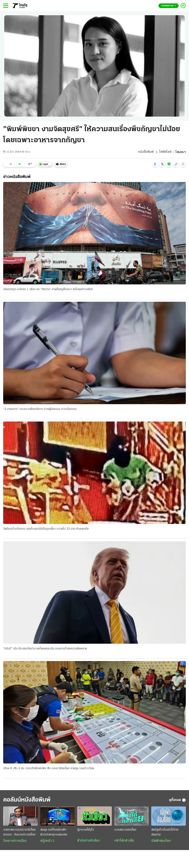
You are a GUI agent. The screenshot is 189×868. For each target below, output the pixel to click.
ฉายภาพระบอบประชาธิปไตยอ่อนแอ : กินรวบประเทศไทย (19, 833)
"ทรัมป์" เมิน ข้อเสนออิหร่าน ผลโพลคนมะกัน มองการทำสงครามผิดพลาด (45, 649)
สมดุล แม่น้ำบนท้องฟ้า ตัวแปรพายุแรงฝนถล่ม (54, 833)
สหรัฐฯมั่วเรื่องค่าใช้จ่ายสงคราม (165, 833)
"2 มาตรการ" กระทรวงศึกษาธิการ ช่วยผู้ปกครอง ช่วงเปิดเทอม (40, 409)
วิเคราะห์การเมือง (15, 842)
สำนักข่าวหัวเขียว (89, 841)
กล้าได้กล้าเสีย (124, 841)
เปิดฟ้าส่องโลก (161, 842)
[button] (155, 164)
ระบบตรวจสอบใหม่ (125, 830)
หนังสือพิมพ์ (146, 152)
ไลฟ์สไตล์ (165, 152)
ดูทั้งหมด (177, 800)
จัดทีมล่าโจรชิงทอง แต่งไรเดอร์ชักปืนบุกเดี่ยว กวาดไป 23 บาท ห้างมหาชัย (46, 529)
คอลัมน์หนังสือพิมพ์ (28, 800)
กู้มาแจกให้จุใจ (86, 830)
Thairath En (169, 6)
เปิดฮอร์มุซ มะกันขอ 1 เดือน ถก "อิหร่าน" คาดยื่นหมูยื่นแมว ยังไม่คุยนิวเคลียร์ (48, 289)
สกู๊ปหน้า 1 (47, 842)
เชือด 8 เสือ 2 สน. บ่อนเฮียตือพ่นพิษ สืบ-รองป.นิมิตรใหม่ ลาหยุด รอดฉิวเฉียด (49, 769)
